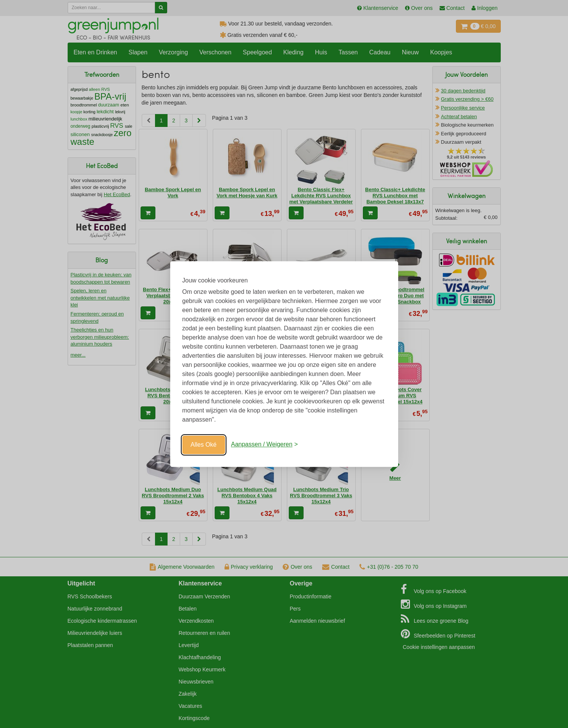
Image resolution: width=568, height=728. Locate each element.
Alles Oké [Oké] (204, 445)
